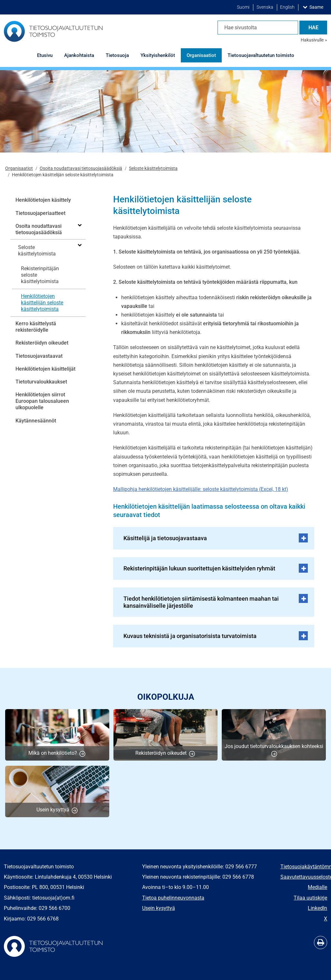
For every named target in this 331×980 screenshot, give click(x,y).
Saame (318, 7)
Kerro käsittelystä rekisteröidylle (36, 327)
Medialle (317, 887)
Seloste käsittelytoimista (153, 168)
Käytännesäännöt (36, 421)
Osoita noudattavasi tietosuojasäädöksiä (81, 168)
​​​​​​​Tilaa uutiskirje (310, 898)
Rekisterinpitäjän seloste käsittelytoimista (40, 275)
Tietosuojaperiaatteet (40, 213)
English (288, 7)
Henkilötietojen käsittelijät (45, 369)
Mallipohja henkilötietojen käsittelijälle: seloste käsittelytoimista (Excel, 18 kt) (201, 489)
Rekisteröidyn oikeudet (42, 343)
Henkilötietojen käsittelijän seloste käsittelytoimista (42, 303)
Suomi (244, 7)
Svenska (265, 7)
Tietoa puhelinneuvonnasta (173, 898)
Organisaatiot (19, 168)
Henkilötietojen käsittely (43, 200)
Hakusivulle (312, 40)
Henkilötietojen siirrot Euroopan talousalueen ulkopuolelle (42, 401)
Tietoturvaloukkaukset (41, 382)
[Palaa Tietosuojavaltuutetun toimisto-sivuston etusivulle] (53, 31)
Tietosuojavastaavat (39, 356)
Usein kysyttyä (159, 908)
